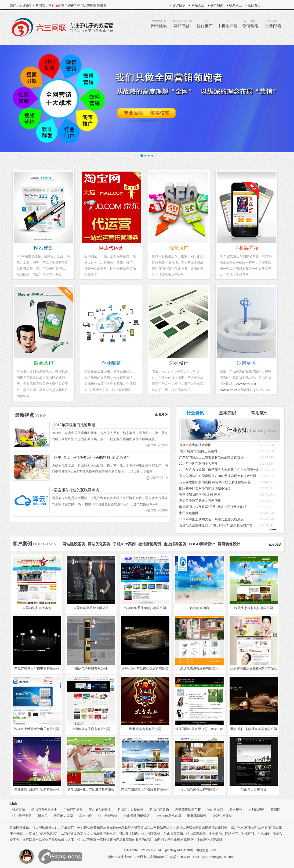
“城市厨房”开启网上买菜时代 (200, 451)
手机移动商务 (87, 827)
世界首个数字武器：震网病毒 (200, 501)
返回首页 (254, 5)
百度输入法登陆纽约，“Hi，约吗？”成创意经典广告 (216, 525)
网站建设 (159, 24)
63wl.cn (144, 850)
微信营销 (250, 24)
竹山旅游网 (215, 810)
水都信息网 (256, 810)
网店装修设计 (229, 544)
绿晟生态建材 (222, 816)
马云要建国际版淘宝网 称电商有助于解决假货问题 (215, 482)
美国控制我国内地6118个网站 (200, 495)
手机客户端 (228, 24)
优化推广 (205, 24)
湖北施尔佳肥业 (100, 810)
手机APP (263, 834)
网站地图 (202, 850)
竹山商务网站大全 (44, 810)
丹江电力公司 (63, 816)
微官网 (27, 840)
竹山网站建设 (19, 827)
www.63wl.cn (229, 390)
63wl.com (131, 850)
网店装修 (182, 24)
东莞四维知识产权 (188, 810)
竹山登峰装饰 (108, 816)
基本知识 (217, 5)
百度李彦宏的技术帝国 (195, 445)
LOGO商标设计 (202, 544)
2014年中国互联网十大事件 (198, 464)
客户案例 (179, 5)
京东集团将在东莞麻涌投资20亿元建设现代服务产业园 (218, 476)
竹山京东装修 (196, 834)
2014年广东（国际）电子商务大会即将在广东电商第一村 (219, 470)
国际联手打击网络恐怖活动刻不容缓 (205, 488)
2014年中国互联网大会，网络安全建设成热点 (211, 519)
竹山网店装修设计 (45, 827)
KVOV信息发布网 (168, 816)
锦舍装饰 (19, 810)
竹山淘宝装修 (151, 834)
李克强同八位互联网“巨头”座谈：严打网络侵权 (213, 507)
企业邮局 (215, 834)
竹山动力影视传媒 (130, 810)
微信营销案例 (150, 544)
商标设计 (179, 363)
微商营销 (43, 363)
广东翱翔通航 (73, 810)
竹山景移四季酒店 (137, 816)
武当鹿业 (236, 810)
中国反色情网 (189, 513)
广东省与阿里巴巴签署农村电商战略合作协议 (211, 457)
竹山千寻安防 (22, 816)
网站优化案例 (99, 544)
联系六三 (235, 5)
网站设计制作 (128, 834)
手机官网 (248, 834)
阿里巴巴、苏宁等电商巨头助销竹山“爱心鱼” (91, 458)
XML (214, 850)
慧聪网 (275, 810)
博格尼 (43, 816)
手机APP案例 (124, 544)
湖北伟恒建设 (197, 816)
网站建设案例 (74, 544)
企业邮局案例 (175, 544)
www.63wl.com (246, 384)
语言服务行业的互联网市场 (77, 490)
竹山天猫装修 (173, 834)
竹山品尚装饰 (159, 810)
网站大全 (198, 5)
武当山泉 (86, 816)
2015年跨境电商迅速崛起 (75, 425)
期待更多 (246, 363)
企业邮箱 (273, 24)
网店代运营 (111, 248)
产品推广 (68, 827)
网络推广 (231, 834)
